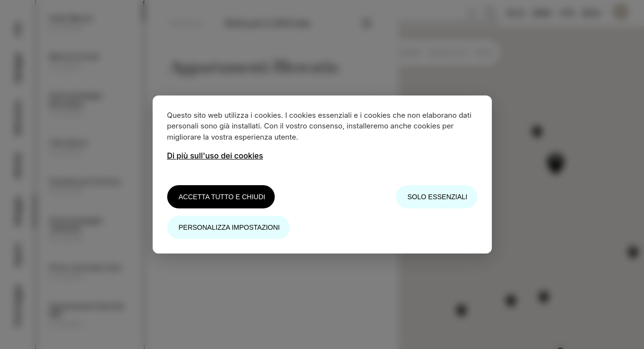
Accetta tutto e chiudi (222, 197)
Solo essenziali (438, 197)
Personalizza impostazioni (229, 227)
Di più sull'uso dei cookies (215, 156)
